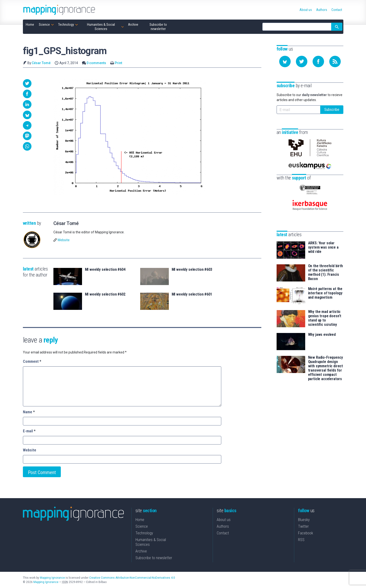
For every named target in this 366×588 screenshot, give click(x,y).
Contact (223, 533)
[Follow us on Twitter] (302, 61)
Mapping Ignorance (52, 578)
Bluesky (304, 520)
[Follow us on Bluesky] (285, 61)
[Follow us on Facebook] (318, 61)
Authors (223, 526)
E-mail (29, 431)
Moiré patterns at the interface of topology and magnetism (325, 293)
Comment (32, 361)
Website (64, 240)
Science (142, 526)
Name (29, 412)
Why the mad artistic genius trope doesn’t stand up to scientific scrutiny (325, 318)
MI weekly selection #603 (192, 270)
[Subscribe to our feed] (335, 61)
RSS (301, 540)
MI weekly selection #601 (192, 294)
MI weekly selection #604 (105, 270)
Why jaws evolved (322, 335)
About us (224, 520)
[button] (27, 83)
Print (118, 63)
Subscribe (332, 110)
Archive (141, 551)
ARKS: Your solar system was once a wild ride (323, 247)
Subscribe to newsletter (154, 558)
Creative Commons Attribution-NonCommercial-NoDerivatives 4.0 (132, 578)
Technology (144, 533)
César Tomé (41, 63)
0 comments (96, 63)
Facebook (306, 533)
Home (140, 520)
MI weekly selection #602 (105, 294)
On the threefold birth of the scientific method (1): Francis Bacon (325, 272)
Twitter (303, 526)
